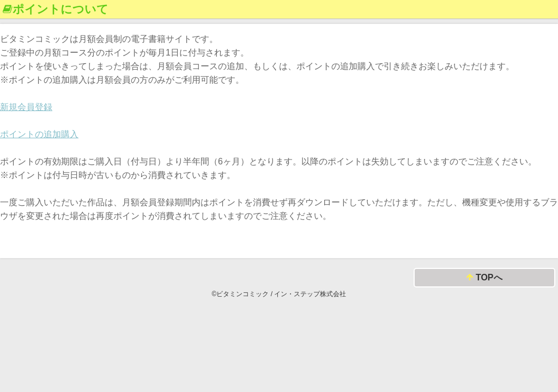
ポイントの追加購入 (39, 134)
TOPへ (484, 278)
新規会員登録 (26, 107)
